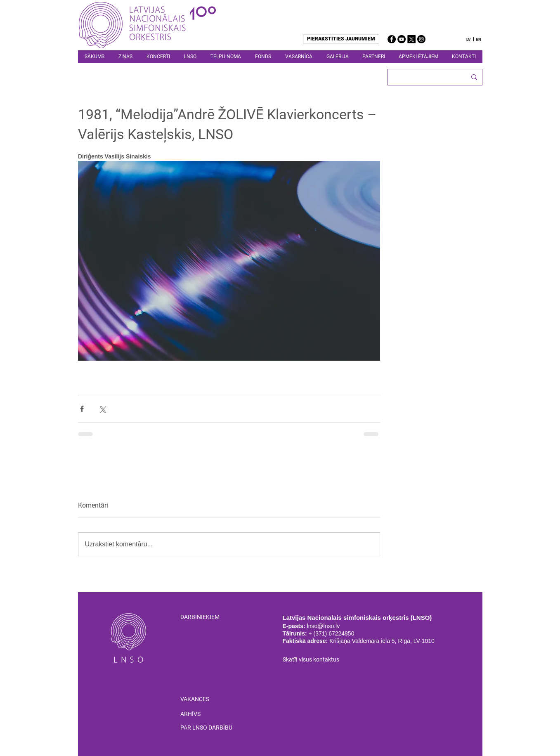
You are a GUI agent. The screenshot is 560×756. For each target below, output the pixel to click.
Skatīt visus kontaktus (311, 659)
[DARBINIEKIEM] (211, 617)
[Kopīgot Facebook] (82, 409)
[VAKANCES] (195, 699)
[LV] (469, 39)
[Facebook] (392, 39)
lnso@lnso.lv (324, 626)
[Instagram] (421, 39)
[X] (411, 39)
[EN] (479, 39)
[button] (190, 57)
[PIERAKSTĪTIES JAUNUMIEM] (341, 39)
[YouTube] (402, 39)
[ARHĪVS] (190, 714)
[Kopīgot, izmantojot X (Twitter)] (102, 409)
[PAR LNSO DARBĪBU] (219, 728)
